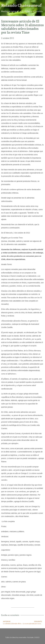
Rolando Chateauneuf (21, 5)
